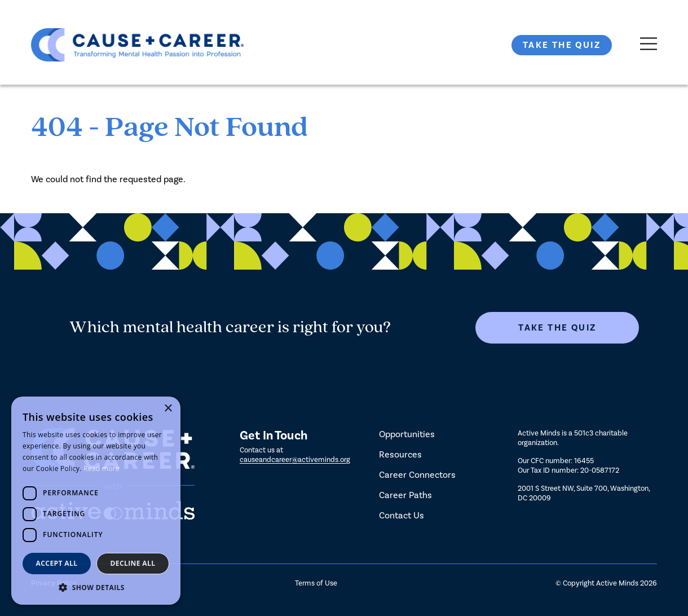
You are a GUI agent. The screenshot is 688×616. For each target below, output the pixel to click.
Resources (400, 454)
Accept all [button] (57, 563)
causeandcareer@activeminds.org (295, 459)
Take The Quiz (562, 45)
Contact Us (402, 515)
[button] (96, 588)
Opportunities (407, 434)
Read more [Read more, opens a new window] (102, 468)
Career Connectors (417, 475)
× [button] (168, 409)
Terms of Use (316, 583)
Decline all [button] (133, 563)
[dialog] (96, 501)
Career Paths (405, 495)
